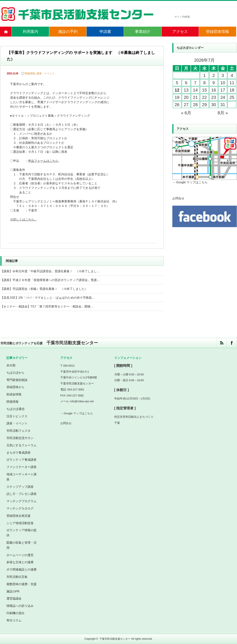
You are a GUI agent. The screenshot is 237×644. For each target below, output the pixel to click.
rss (221, 343)
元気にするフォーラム (21, 445)
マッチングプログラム (21, 501)
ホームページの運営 (20, 555)
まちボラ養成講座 (18, 453)
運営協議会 (14, 598)
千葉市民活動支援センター (115, 639)
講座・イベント (46, 73)
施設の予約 (68, 32)
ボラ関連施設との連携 (21, 569)
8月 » (223, 113)
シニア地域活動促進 (20, 523)
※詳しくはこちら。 (24, 220)
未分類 (11, 365)
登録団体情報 (217, 32)
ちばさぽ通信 (15, 409)
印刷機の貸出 (15, 613)
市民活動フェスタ (18, 431)
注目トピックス (17, 416)
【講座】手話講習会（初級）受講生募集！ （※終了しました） (44, 289)
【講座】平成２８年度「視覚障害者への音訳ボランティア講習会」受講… (50, 280)
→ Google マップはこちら (190, 182)
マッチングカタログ (20, 508)
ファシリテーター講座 (21, 467)
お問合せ (178, 198)
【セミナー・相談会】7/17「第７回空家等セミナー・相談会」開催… (47, 306)
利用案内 (31, 32)
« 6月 (186, 113)
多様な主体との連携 (20, 562)
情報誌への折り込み (20, 606)
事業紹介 (143, 32)
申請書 (105, 32)
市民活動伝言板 (17, 577)
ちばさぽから (15, 373)
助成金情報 (14, 394)
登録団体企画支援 (18, 516)
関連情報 (30, 73)
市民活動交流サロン (20, 438)
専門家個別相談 (17, 380)
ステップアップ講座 (20, 487)
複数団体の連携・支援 (21, 584)
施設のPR (13, 591)
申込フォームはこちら (43, 161)
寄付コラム (14, 620)
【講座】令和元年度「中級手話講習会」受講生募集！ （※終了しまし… (50, 271)
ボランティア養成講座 (21, 460)
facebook (232, 343)
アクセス (180, 32)
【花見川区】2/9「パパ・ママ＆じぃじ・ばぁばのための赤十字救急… (48, 298)
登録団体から (15, 387)
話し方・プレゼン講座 (21, 494)
